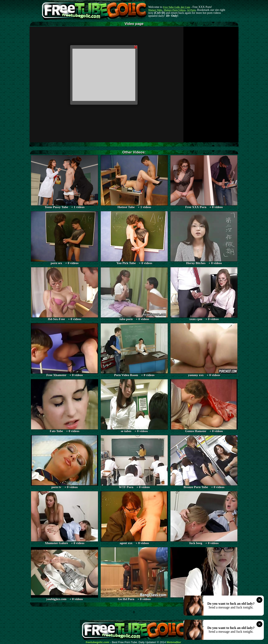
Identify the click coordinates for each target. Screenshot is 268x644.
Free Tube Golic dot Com (176, 7)
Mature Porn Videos (175, 10)
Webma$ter (174, 642)
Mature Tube (155, 10)
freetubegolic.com (98, 642)
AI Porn (191, 10)
